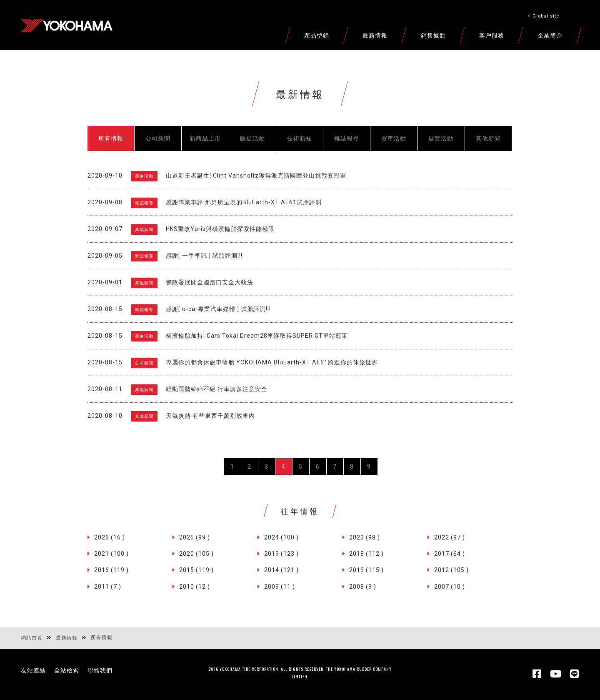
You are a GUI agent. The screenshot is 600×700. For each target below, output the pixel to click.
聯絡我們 (100, 670)
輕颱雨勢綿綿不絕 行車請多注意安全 (217, 389)
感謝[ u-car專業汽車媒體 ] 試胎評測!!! (218, 309)
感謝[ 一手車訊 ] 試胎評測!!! (204, 256)
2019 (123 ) (281, 554)
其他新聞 (488, 138)
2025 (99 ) (195, 537)
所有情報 (111, 138)
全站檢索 (67, 670)
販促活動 (252, 138)
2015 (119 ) (196, 570)
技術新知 (300, 138)
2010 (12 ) (195, 587)
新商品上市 (205, 138)
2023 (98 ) (365, 537)
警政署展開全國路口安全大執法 (210, 282)
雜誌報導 (347, 138)
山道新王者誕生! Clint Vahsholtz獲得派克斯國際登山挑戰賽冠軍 (256, 176)
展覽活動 (441, 138)
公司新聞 (158, 138)
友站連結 (33, 670)
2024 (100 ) (281, 537)
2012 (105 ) (451, 570)
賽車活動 (394, 138)
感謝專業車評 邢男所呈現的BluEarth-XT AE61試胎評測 (244, 202)
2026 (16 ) (110, 537)
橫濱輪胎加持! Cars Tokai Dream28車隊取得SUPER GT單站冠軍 (257, 336)
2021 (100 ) (111, 554)
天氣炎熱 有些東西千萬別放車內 (210, 416)
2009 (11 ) (280, 587)
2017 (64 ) (450, 554)
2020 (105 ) (196, 554)
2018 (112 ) (366, 554)
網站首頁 (32, 638)
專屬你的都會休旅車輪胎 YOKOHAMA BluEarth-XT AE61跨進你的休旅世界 (272, 362)
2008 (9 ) (363, 587)
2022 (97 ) (450, 537)
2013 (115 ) (366, 570)
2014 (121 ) (281, 570)
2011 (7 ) (108, 587)
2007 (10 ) (450, 587)
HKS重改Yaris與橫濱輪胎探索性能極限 (220, 229)
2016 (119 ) (111, 570)
